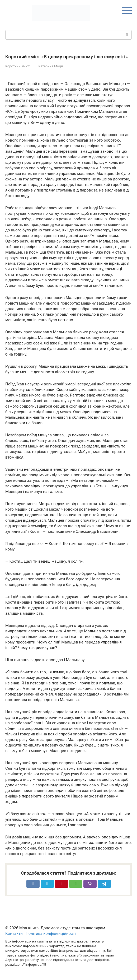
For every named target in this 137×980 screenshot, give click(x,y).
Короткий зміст (17, 66)
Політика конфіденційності (51, 934)
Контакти (14, 934)
